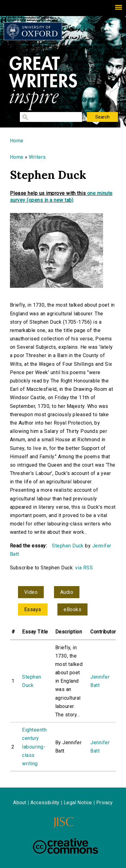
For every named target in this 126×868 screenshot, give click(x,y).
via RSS (84, 568)
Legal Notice (78, 803)
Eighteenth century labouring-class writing (34, 747)
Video (31, 592)
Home (17, 141)
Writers (37, 157)
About (20, 803)
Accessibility (45, 803)
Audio (67, 592)
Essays (33, 609)
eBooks (72, 609)
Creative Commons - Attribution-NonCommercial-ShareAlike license (65, 846)
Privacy (104, 803)
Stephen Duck (68, 546)
